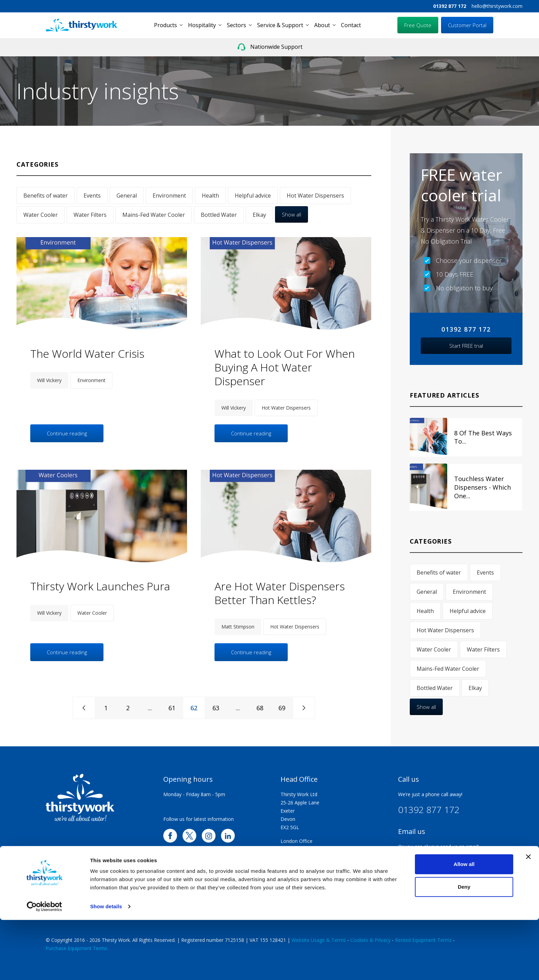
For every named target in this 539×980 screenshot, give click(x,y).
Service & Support (280, 25)
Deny (464, 946)
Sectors (236, 25)
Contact (351, 25)
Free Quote (418, 25)
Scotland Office (298, 899)
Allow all (464, 924)
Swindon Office (297, 849)
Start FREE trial (466, 346)
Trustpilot (409, 882)
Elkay (259, 215)
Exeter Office (295, 866)
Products (166, 25)
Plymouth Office (299, 874)
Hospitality (202, 25)
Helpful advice (253, 196)
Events (92, 196)
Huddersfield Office (302, 890)
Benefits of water (46, 196)
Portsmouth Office (301, 857)
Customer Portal (467, 25)
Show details (106, 966)
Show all (291, 214)
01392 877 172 (450, 6)
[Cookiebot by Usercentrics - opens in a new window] (45, 967)
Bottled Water (219, 215)
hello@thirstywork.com (497, 6)
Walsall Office (296, 882)
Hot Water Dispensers (315, 196)
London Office (296, 841)
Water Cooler (41, 215)
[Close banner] (528, 917)
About (322, 25)
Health (210, 196)
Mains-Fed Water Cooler (154, 215)
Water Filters (90, 215)
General (127, 196)
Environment (169, 196)
